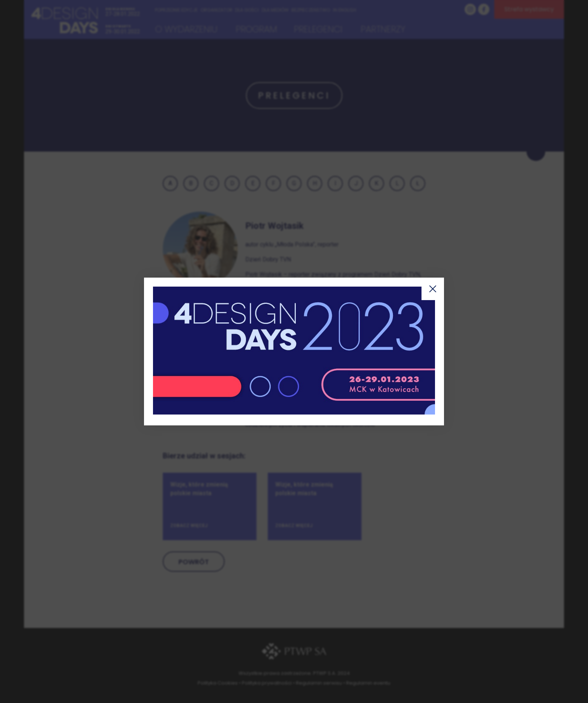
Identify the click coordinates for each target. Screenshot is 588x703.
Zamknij (433, 289)
